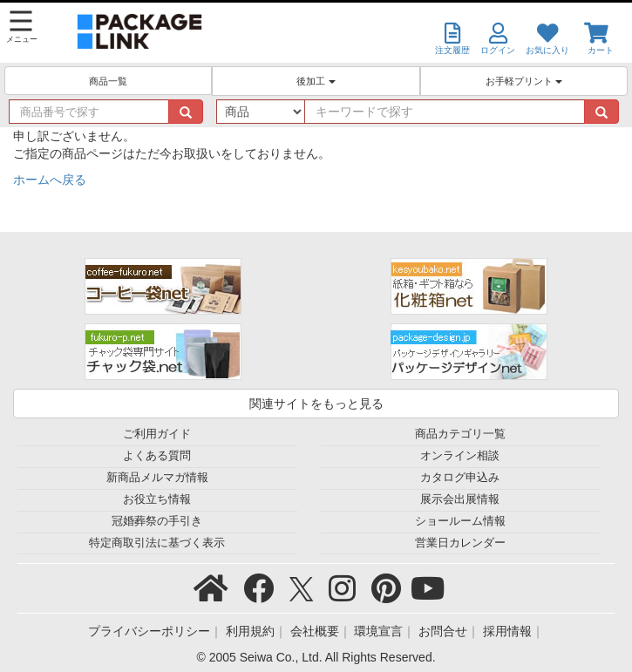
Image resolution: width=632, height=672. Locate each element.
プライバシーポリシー (149, 631)
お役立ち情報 (157, 499)
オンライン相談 (460, 456)
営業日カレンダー (460, 543)
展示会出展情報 (460, 499)
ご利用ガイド (157, 434)
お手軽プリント (524, 81)
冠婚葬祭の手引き (157, 521)
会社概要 (315, 631)
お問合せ (443, 631)
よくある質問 (157, 456)
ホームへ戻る (50, 180)
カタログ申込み (460, 478)
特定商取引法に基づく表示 (157, 543)
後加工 (316, 81)
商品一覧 (108, 81)
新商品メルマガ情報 (157, 478)
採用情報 (507, 631)
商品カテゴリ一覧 (460, 434)
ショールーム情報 (460, 521)
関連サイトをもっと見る (316, 404)
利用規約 (250, 631)
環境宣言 (378, 631)
